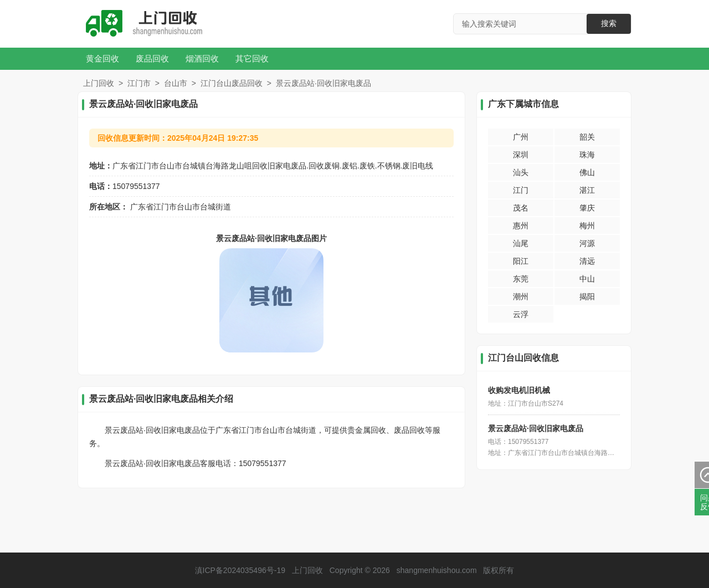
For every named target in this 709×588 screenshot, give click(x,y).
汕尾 (521, 243)
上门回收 (99, 83)
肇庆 (587, 208)
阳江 (521, 261)
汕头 (521, 172)
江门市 (139, 83)
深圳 (521, 155)
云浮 (521, 314)
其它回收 (252, 58)
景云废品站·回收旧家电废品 (536, 428)
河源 (587, 243)
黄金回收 (102, 58)
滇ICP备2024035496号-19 (240, 570)
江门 (521, 190)
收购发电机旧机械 (519, 390)
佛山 (587, 172)
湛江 (587, 190)
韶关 (587, 137)
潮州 (521, 296)
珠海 (587, 155)
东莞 (521, 279)
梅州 (587, 226)
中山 (587, 279)
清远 (587, 261)
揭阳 (587, 296)
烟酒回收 (202, 58)
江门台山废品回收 (232, 83)
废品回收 (152, 58)
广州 (521, 137)
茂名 (521, 208)
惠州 (521, 226)
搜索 (609, 23)
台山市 (176, 83)
